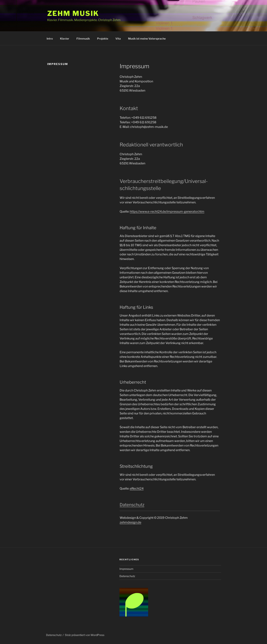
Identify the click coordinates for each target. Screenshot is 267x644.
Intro (50, 39)
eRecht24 (137, 488)
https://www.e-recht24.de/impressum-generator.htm (167, 212)
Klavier (65, 39)
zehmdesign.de (130, 522)
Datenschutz (132, 505)
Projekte (103, 39)
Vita (118, 39)
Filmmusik (83, 39)
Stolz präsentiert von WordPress (85, 635)
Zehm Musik (73, 13)
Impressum (126, 569)
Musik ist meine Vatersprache (147, 39)
